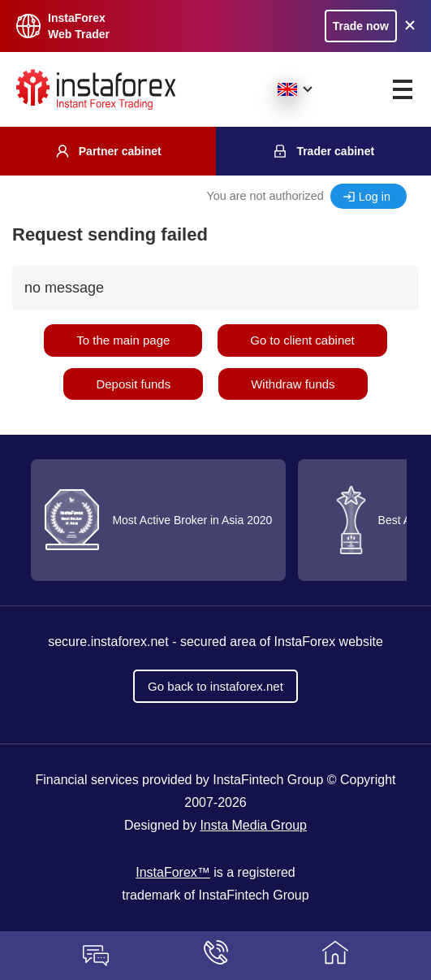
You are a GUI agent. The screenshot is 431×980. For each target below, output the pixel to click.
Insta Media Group (253, 825)
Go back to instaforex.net (215, 686)
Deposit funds (133, 384)
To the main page (123, 340)
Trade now (361, 26)
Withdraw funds (293, 384)
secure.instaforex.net (108, 642)
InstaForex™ (173, 872)
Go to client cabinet (302, 340)
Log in (375, 197)
